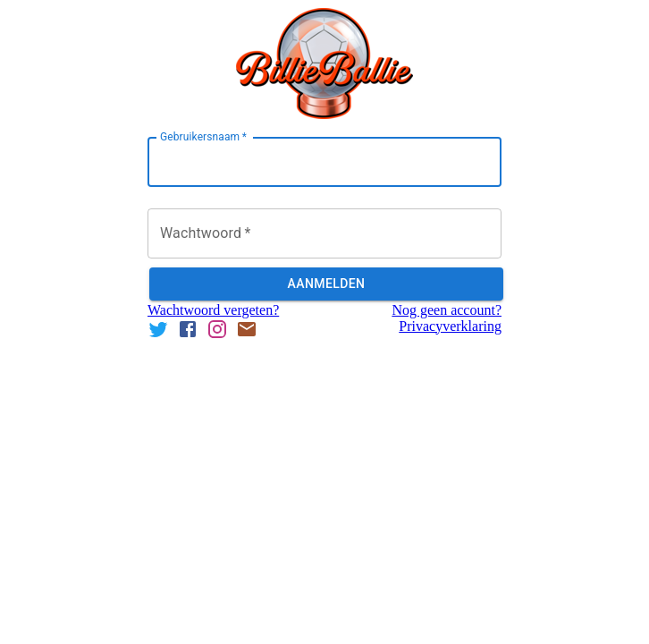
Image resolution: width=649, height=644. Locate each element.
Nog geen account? (447, 310)
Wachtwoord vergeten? (213, 310)
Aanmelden (326, 284)
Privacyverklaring (450, 326)
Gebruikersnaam (203, 137)
